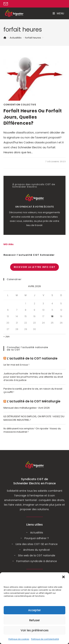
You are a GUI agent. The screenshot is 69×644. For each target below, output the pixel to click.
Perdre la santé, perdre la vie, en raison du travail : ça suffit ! (33, 390)
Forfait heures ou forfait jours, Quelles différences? (33, 117)
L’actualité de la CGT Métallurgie (34, 401)
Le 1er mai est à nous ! (16, 365)
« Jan (7, 336)
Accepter (34, 610)
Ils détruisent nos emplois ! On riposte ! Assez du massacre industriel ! (32, 430)
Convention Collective (20, 105)
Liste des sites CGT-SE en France (37, 544)
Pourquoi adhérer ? (37, 538)
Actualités (37, 533)
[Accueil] (5, 38)
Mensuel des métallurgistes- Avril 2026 (27, 408)
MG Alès (8, 244)
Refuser (35, 620)
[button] (63, 577)
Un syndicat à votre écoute (34, 207)
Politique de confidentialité (45, 639)
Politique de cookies (19, 639)
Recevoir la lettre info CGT (34, 267)
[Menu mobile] (58, 13)
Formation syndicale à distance (37, 561)
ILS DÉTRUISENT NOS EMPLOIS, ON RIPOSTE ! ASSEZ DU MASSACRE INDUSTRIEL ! (34, 418)
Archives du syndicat (37, 550)
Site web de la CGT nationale (37, 555)
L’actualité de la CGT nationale (32, 358)
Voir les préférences (35, 630)
